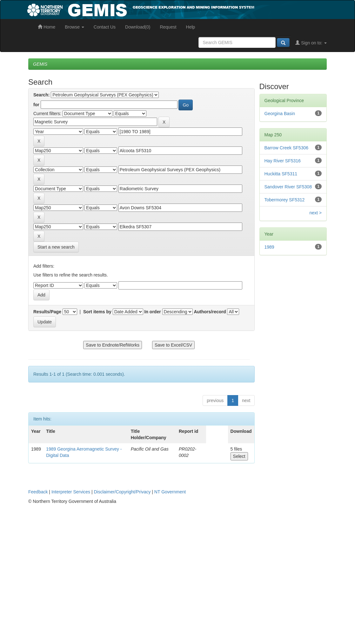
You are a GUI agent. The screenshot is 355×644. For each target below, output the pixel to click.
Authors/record (210, 312)
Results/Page (47, 312)
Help (191, 27)
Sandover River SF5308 (288, 187)
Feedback (38, 492)
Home (47, 27)
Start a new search (56, 247)
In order (153, 312)
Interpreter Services (71, 492)
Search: (41, 95)
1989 (269, 247)
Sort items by (97, 312)
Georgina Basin (280, 114)
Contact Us (105, 27)
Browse (74, 27)
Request (168, 27)
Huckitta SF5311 (281, 174)
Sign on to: (311, 43)
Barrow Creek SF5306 (287, 148)
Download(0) (138, 27)
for (36, 105)
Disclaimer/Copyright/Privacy (122, 492)
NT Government (170, 492)
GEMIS (40, 64)
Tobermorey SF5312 (285, 200)
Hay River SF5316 (283, 161)
